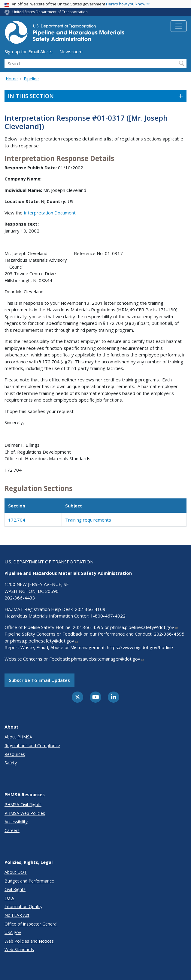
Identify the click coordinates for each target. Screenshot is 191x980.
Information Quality (23, 906)
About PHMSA (18, 737)
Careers (12, 830)
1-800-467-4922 (108, 616)
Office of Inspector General (31, 924)
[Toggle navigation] (179, 26)
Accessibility (16, 822)
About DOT (16, 872)
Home (12, 79)
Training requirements (88, 520)
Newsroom (71, 51)
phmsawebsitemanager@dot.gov (108, 659)
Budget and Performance (29, 881)
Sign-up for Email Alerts (29, 51)
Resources (15, 754)
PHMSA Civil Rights (23, 804)
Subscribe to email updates (39, 680)
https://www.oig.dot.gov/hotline (140, 647)
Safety (11, 763)
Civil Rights (15, 889)
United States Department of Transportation (50, 12)
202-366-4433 (20, 598)
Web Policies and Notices (29, 941)
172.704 (17, 520)
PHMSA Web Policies (25, 813)
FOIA (9, 898)
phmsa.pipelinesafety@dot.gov (144, 627)
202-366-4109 (90, 609)
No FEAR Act (17, 915)
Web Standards (19, 949)
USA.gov (13, 932)
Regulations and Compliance (32, 746)
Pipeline (31, 79)
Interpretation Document (50, 213)
